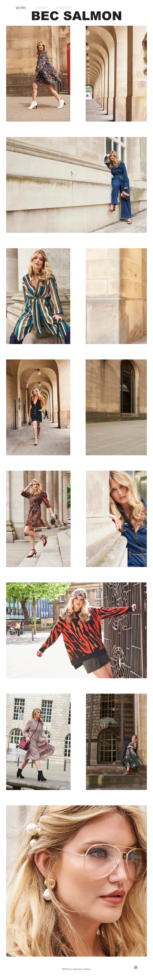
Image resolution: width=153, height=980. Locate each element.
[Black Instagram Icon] (136, 967)
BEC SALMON (77, 16)
